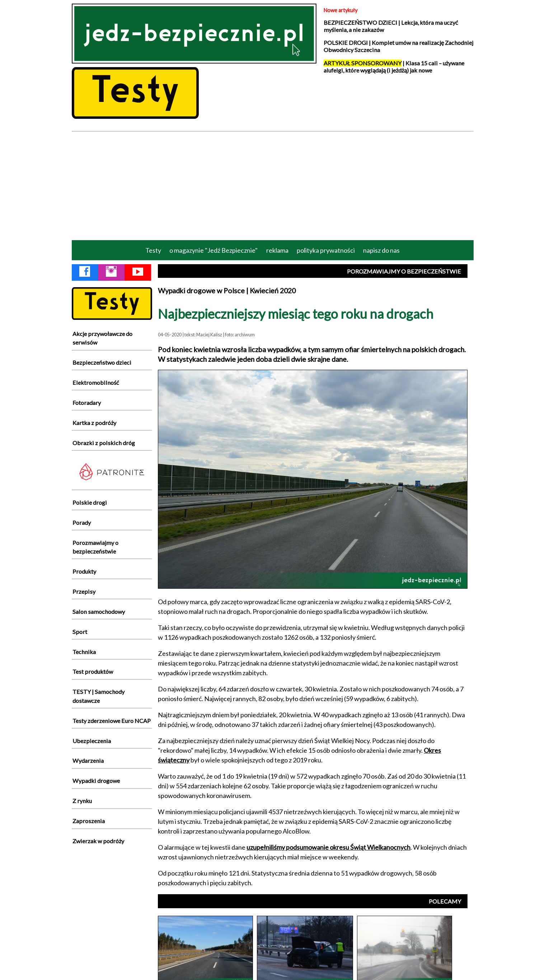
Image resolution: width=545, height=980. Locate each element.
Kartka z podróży (94, 423)
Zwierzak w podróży (98, 841)
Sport (80, 632)
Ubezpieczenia (92, 741)
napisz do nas (381, 250)
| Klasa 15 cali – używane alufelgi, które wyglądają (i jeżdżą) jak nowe (394, 67)
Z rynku (82, 801)
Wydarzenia (88, 760)
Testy (153, 250)
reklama (277, 250)
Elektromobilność (96, 382)
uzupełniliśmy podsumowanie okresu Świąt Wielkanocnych (328, 847)
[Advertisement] (273, 185)
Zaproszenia (89, 821)
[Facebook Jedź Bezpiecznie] (85, 273)
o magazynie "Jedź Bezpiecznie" (213, 250)
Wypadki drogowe (96, 781)
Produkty (84, 571)
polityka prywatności (326, 250)
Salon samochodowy (99, 612)
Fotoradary (87, 403)
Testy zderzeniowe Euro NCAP (112, 721)
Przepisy (84, 591)
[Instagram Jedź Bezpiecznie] (111, 273)
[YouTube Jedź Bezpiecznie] (138, 273)
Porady (82, 522)
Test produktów (93, 671)
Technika (84, 652)
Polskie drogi (90, 502)
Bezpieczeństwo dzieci (102, 362)
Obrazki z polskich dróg (104, 443)
